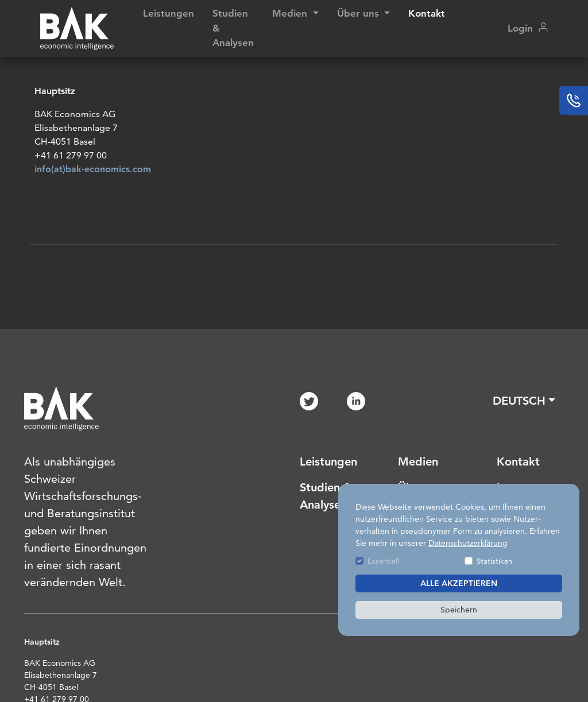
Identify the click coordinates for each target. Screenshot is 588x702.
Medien (418, 461)
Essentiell (383, 561)
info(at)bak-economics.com (93, 172)
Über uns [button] (359, 13)
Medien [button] (291, 13)
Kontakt (427, 13)
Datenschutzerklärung (468, 543)
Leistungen (169, 13)
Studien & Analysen (233, 28)
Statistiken (494, 561)
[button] (524, 401)
